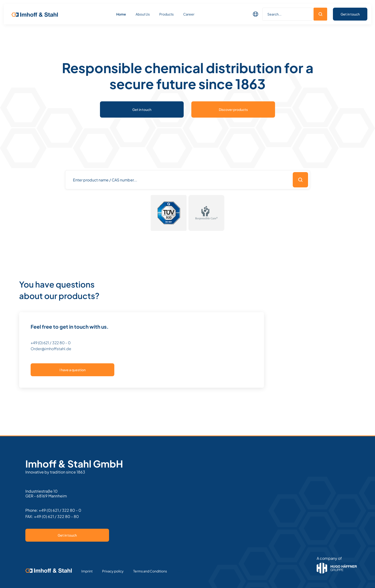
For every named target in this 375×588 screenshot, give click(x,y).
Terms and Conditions (150, 571)
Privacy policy (113, 571)
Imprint (87, 571)
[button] (256, 14)
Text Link (183, 571)
